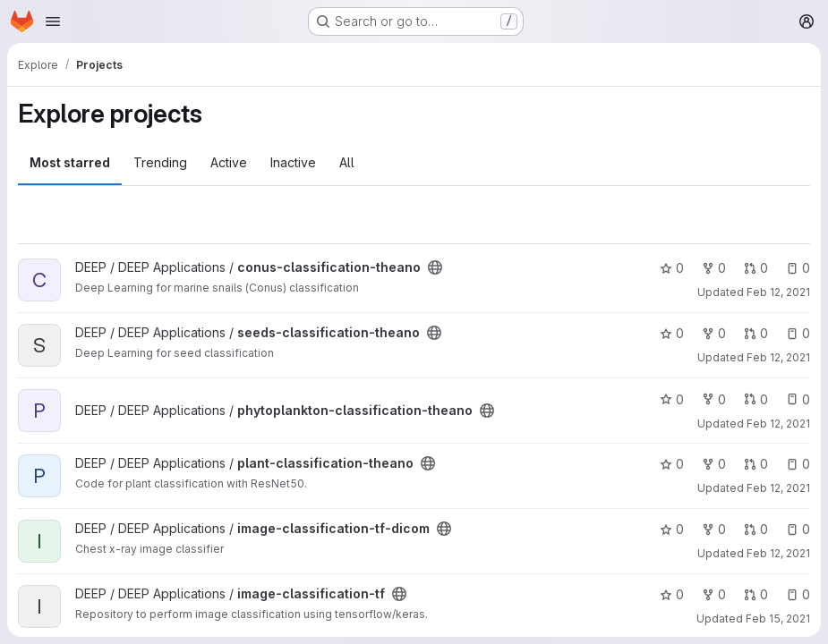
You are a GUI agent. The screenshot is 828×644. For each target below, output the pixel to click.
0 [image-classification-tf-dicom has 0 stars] (672, 529)
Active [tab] (229, 162)
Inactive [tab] (293, 162)
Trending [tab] (160, 162)
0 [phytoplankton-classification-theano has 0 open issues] (798, 399)
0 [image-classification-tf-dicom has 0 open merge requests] (756, 529)
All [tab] (347, 162)
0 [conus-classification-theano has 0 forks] (714, 268)
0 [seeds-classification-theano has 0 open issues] (798, 333)
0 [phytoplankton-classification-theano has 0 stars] (672, 399)
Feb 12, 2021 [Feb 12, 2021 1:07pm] (778, 424)
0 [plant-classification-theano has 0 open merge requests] (756, 464)
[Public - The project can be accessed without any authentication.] (435, 267)
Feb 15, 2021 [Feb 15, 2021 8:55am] (778, 619)
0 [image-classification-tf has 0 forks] (714, 594)
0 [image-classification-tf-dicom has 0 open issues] (798, 529)
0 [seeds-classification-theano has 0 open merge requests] (756, 333)
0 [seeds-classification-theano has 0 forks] (714, 333)
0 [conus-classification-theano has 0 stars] (672, 268)
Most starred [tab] (70, 162)
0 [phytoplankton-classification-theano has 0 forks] (714, 399)
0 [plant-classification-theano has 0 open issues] (798, 464)
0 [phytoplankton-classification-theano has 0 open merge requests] (756, 399)
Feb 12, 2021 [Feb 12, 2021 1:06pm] (778, 357)
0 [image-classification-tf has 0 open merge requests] (756, 594)
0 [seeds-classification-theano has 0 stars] (672, 333)
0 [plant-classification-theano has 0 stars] (672, 464)
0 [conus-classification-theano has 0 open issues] (798, 268)
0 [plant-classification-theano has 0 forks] (714, 464)
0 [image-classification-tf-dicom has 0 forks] (714, 529)
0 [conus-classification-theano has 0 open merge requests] (756, 268)
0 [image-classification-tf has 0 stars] (672, 594)
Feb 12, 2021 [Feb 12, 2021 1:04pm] (778, 292)
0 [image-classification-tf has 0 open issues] (798, 594)
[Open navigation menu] (53, 21)
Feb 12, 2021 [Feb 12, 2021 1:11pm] (778, 553)
